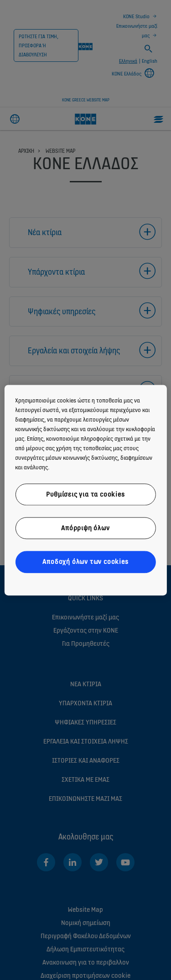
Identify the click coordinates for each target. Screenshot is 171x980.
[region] (85, 490)
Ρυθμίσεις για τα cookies (85, 494)
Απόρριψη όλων (85, 528)
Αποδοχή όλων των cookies (85, 562)
